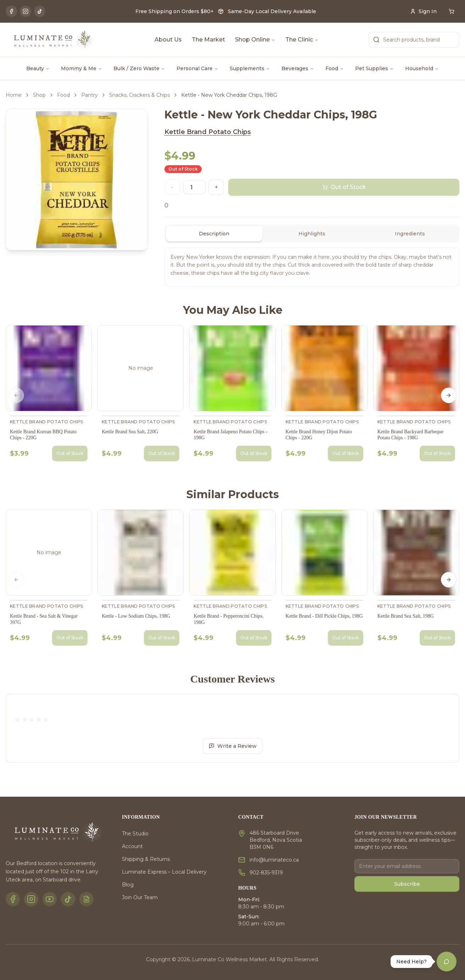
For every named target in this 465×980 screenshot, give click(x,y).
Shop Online (255, 40)
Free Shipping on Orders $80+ (175, 11)
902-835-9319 (266, 873)
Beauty (38, 68)
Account (132, 846)
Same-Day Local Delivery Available (272, 11)
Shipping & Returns (146, 859)
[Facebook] (11, 11)
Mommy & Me (82, 68)
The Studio (135, 834)
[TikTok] (40, 11)
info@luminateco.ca (274, 860)
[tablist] (312, 234)
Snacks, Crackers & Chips (139, 95)
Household (422, 68)
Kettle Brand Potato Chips (208, 132)
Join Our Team (140, 897)
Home (14, 95)
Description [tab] (214, 234)
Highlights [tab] (312, 234)
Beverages (298, 68)
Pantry (89, 95)
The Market (208, 40)
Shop (39, 95)
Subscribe (407, 884)
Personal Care (197, 68)
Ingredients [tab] (410, 234)
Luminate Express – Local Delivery (164, 872)
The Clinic (302, 40)
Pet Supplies (374, 68)
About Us (168, 40)
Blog (128, 885)
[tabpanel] (312, 267)
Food (335, 68)
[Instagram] (26, 11)
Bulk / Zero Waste (139, 68)
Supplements (250, 68)
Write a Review (233, 746)
